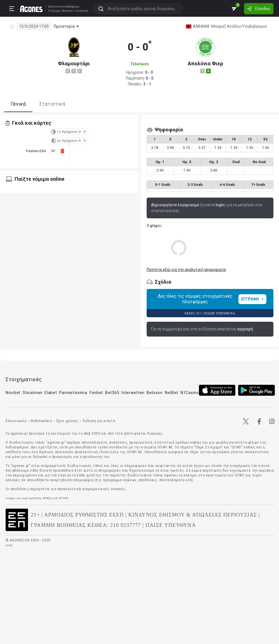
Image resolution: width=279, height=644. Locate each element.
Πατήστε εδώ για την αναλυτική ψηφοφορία (186, 270)
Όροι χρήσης (67, 421)
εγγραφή (245, 329)
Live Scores (81, 11)
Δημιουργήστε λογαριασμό (175, 205)
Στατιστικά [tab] (52, 104)
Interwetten (133, 393)
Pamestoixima (73, 393)
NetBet (172, 393)
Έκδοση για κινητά (99, 421)
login (220, 205)
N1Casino (190, 393)
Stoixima (54, 7)
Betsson (155, 393)
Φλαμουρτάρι (74, 63)
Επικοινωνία (16, 421)
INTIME (64, 498)
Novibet (13, 393)
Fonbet (96, 393)
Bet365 (112, 393)
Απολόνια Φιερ (205, 63)
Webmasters (41, 421)
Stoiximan (32, 393)
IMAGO (47, 498)
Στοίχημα (54, 11)
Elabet (51, 393)
